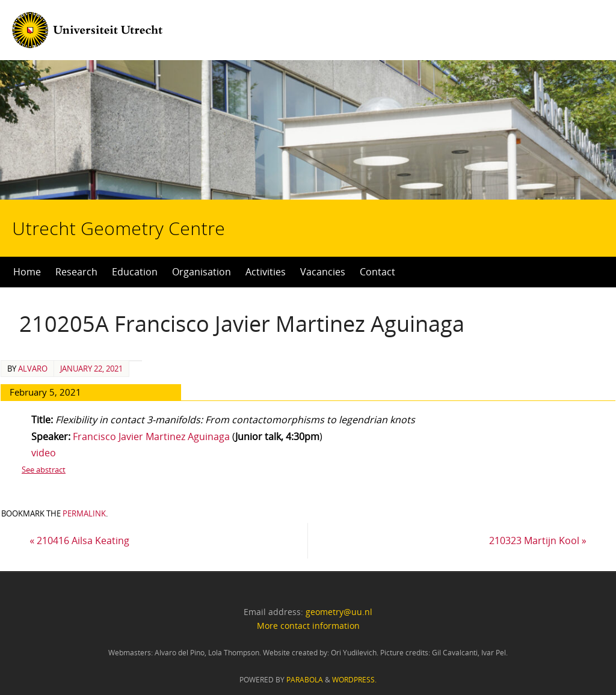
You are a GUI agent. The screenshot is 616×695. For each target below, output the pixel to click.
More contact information (308, 626)
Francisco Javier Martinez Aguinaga (152, 436)
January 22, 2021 (91, 369)
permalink (84, 513)
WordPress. (354, 680)
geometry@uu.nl (339, 612)
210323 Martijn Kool (538, 540)
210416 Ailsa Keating (79, 540)
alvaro (33, 369)
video (44, 453)
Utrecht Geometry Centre (151, 190)
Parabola (305, 680)
